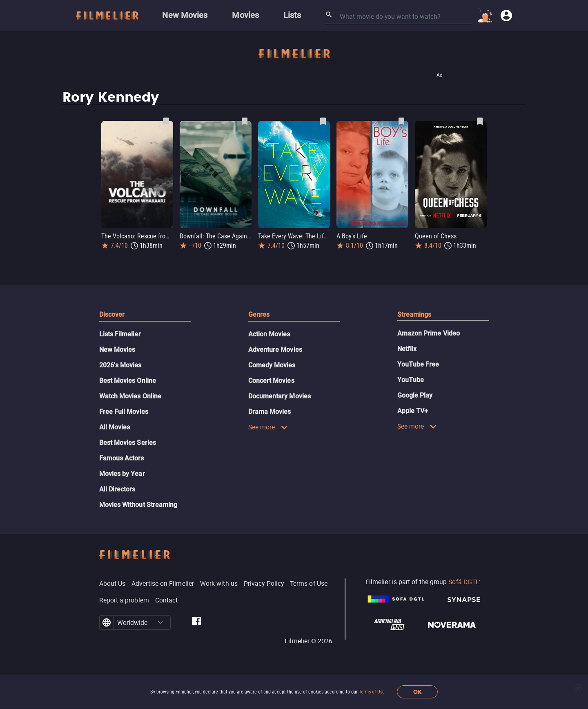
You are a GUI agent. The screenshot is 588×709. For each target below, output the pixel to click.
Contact (167, 600)
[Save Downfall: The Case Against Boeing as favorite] (245, 121)
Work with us (219, 583)
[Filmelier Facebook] (197, 622)
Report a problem (124, 600)
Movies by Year (122, 474)
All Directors (117, 489)
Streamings (414, 314)
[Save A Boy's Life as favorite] (401, 121)
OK (418, 692)
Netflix (407, 349)
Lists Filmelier (120, 334)
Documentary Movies (280, 396)
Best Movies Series (128, 443)
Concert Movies (271, 381)
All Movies (115, 427)
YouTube (411, 380)
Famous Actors (122, 458)
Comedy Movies (272, 365)
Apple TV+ (413, 411)
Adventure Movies (275, 350)
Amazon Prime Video (429, 333)
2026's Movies (120, 365)
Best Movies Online (128, 381)
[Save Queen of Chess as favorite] (480, 121)
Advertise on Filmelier (163, 583)
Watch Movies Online (130, 396)
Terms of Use (372, 692)
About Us (112, 583)
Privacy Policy (264, 583)
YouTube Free (418, 364)
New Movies (117, 350)
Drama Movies (270, 412)
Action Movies (269, 334)
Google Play (415, 395)
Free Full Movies (124, 412)
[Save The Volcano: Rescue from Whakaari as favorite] (166, 121)
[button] (160, 622)
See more (268, 427)
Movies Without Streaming (138, 505)
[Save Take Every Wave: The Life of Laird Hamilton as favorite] (323, 121)
